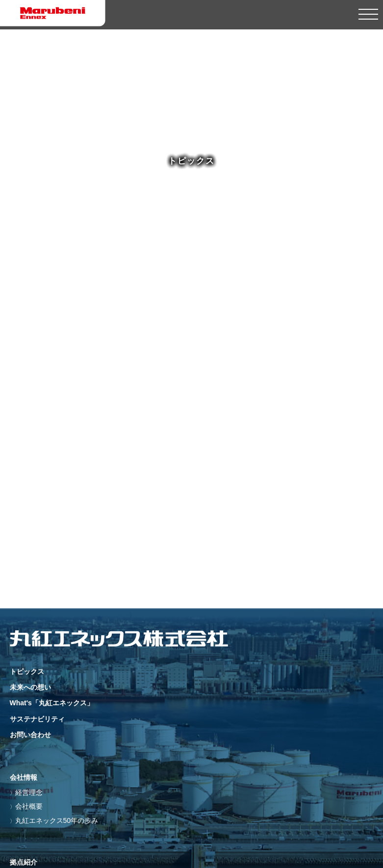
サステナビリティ (37, 719)
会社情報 (24, 777)
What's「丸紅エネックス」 (52, 703)
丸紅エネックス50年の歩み (57, 820)
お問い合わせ (30, 735)
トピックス (27, 671)
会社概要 (29, 806)
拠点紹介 (24, 862)
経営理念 (29, 793)
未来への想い (30, 687)
